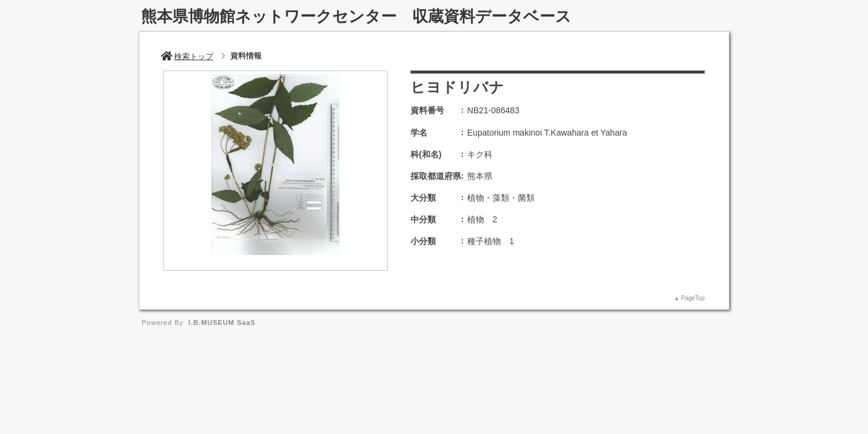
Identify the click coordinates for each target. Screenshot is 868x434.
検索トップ (187, 56)
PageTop (693, 298)
